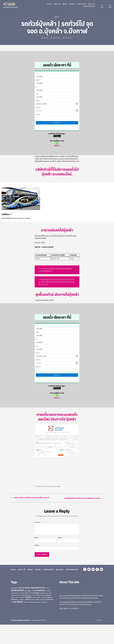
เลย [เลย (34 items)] (12, 621)
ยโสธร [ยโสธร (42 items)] (50, 612)
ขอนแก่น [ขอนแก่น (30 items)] (47, 607)
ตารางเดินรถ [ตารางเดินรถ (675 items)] (39, 610)
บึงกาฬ (46, 487)
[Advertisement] (48, 471)
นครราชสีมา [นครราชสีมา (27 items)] (48, 610)
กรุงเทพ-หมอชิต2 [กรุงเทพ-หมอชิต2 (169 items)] (24, 607)
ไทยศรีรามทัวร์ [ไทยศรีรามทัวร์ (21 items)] (32, 622)
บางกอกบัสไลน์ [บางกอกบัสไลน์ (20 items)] (22, 612)
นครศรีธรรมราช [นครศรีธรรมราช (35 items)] (15, 612)
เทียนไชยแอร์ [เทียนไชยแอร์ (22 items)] (43, 619)
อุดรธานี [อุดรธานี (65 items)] (49, 617)
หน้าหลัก (49, 4)
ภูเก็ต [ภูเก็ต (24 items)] (47, 612)
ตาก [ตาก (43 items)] (32, 610)
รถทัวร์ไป (57, 17)
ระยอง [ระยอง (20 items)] (34, 615)
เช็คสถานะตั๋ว (91, 4)
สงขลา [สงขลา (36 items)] (17, 617)
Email (60, 540)
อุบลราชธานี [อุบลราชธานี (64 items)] (14, 619)
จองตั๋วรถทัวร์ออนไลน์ (89, 6)
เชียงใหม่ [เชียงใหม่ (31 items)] (38, 619)
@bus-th (57, 145)
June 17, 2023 (57, 38)
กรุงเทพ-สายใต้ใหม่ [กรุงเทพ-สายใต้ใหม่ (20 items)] (14, 607)
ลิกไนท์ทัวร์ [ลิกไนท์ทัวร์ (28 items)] (38, 615)
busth (47, 38)
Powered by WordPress (40, 640)
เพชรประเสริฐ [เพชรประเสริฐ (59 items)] (49, 619)
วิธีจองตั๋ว (72, 4)
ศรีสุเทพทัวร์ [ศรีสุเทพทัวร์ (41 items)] (48, 615)
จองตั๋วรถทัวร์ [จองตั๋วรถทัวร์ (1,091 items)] (17, 610)
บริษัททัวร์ (65, 4)
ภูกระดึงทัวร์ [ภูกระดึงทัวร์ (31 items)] (43, 612)
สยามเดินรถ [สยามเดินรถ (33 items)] (22, 617)
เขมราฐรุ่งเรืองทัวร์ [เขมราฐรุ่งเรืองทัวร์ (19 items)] (21, 619)
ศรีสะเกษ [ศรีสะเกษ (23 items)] (42, 615)
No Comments (69, 38)
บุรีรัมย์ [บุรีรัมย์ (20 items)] (30, 612)
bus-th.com (64, 615)
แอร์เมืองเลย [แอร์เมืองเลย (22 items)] (26, 621)
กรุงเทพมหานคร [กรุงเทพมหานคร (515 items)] (38, 607)
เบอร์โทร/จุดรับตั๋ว (81, 4)
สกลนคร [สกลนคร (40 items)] (13, 617)
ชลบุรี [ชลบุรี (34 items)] (26, 610)
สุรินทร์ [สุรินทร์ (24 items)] (34, 617)
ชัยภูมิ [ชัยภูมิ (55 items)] (29, 610)
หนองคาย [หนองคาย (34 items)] (39, 617)
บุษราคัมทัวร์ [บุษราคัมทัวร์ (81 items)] (36, 612)
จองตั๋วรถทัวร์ (40, 487)
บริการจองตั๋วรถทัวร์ (66, 621)
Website (37, 548)
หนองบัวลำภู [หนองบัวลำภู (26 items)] (44, 617)
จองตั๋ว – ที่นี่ (57, 4)
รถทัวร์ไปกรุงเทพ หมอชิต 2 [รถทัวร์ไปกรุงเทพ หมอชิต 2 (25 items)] (26, 615)
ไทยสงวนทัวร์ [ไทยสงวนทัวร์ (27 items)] (44, 621)
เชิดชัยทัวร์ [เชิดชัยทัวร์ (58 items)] (28, 619)
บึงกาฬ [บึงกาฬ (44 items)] (27, 612)
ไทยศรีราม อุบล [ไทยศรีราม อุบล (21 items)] (38, 622)
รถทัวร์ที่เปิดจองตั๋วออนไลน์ (23, 640)
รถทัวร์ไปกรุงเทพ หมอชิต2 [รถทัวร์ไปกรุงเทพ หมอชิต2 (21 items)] (16, 615)
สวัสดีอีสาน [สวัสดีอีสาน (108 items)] (29, 617)
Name (37, 540)
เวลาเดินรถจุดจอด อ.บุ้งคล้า (55, 487)
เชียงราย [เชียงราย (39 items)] (33, 619)
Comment (38, 525)
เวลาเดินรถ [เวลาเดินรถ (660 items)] (18, 621)
